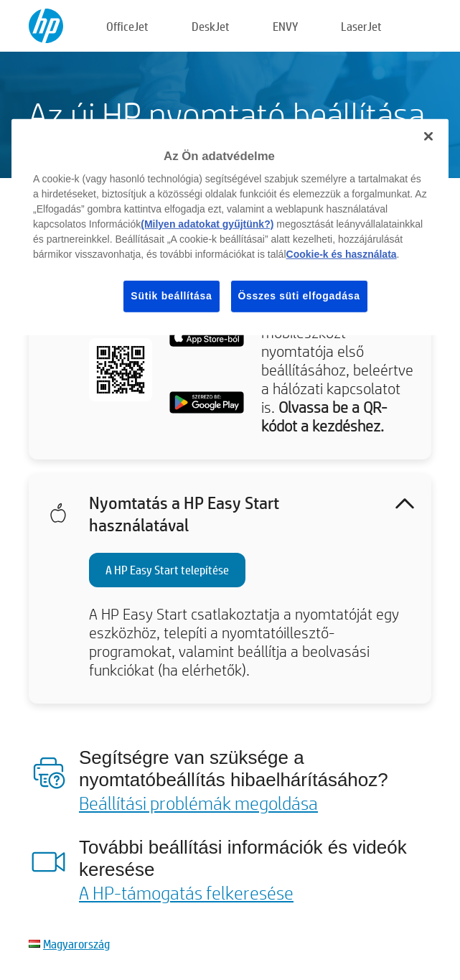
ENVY (285, 26)
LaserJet (361, 26)
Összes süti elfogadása (299, 296)
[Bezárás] (428, 136)
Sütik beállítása (171, 296)
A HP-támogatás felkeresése (186, 892)
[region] (230, 227)
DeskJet (211, 26)
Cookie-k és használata (342, 254)
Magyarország (76, 944)
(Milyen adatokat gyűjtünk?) (207, 224)
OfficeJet (127, 26)
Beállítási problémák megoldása (198, 803)
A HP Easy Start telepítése (167, 570)
